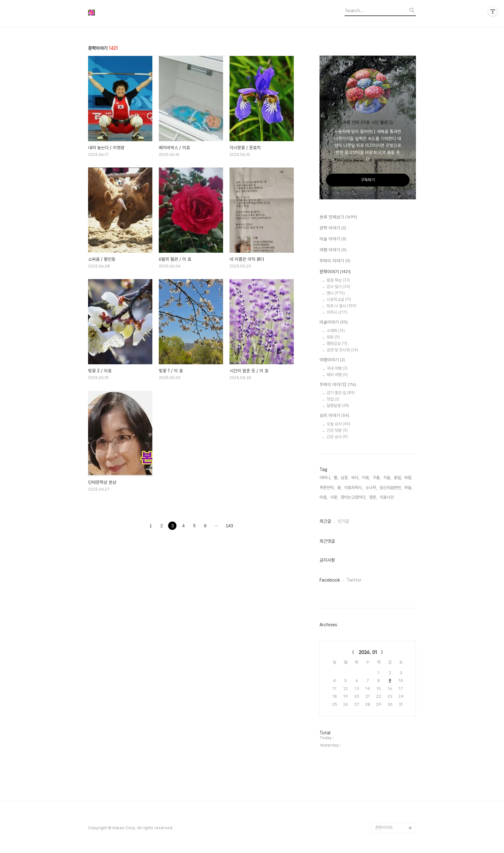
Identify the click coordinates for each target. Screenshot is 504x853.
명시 (336, 293)
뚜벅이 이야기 (335, 261)
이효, (366, 478)
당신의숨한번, (391, 488)
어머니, (325, 478)
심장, (345, 478)
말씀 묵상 (338, 280)
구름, (377, 478)
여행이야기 (332, 360)
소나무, (371, 488)
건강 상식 (337, 437)
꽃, (339, 488)
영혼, (373, 497)
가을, (387, 478)
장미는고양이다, (354, 497)
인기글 (343, 521)
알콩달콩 (338, 406)
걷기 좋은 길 (341, 393)
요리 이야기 (334, 416)
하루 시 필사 (342, 306)
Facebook (330, 580)
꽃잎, (398, 478)
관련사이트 (384, 827)
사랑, (334, 497)
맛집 (333, 399)
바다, (355, 478)
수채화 (336, 331)
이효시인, (387, 497)
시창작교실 (339, 299)
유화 (333, 337)
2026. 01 (368, 652)
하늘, (408, 488)
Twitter (354, 580)
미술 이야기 (333, 239)
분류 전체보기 (338, 217)
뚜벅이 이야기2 (338, 385)
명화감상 (337, 344)
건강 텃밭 (337, 430)
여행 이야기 (333, 250)
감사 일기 (338, 287)
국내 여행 (337, 368)
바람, (408, 478)
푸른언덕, (327, 488)
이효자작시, (354, 488)
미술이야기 (334, 322)
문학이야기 (335, 272)
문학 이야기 (333, 228)
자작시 (337, 312)
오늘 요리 (338, 424)
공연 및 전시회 (342, 350)
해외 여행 (337, 375)
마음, (324, 497)
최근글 (325, 521)
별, (336, 478)
